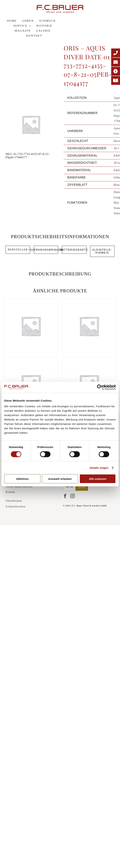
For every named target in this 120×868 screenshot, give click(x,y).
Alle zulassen (98, 479)
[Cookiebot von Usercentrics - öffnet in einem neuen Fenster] (100, 387)
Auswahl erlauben (60, 479)
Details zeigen (99, 468)
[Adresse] (116, 71)
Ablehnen (22, 479)
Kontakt (10, 492)
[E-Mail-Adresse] (116, 62)
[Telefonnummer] (116, 53)
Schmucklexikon (16, 506)
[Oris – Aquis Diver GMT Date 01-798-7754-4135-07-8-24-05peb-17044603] (89, 326)
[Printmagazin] (116, 80)
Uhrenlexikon (14, 501)
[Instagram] (72, 496)
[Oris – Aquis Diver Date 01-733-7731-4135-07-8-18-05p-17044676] (31, 326)
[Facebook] (65, 496)
